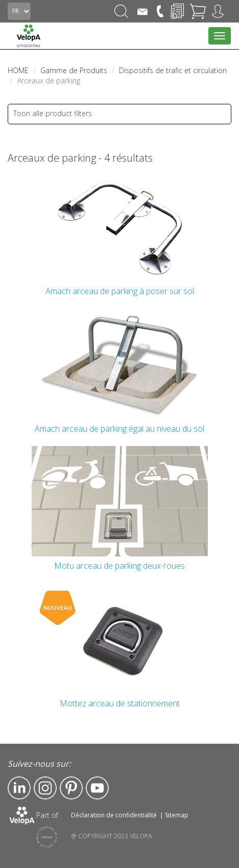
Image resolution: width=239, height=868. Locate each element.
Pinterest (71, 788)
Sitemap (177, 815)
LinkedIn (19, 788)
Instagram (45, 788)
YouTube (97, 788)
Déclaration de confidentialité (114, 815)
